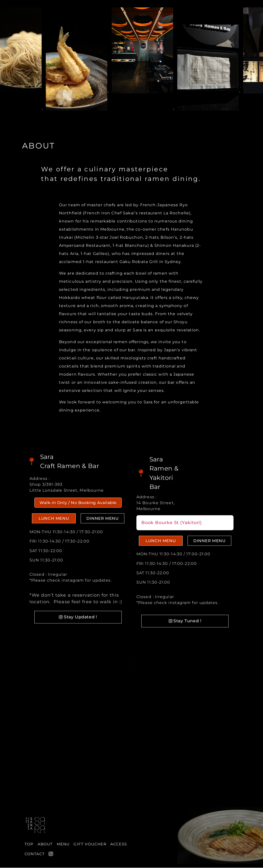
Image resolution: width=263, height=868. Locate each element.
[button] (78, 507)
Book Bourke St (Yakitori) (172, 523)
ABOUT (39, 146)
